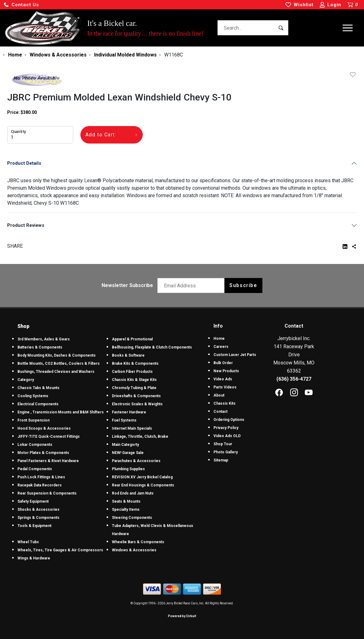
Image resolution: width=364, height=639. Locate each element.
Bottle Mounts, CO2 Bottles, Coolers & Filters (59, 363)
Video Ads (223, 379)
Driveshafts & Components (136, 396)
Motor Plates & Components (43, 453)
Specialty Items (126, 510)
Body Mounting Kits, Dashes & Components (57, 355)
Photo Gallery (226, 452)
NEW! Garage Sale (128, 453)
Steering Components (132, 518)
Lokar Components (35, 445)
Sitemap (221, 460)
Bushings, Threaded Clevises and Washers (56, 372)
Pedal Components (35, 469)
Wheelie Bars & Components (138, 542)
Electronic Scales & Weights (137, 404)
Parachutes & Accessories (136, 461)
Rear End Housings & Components (143, 485)
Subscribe (243, 285)
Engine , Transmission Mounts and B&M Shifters (61, 412)
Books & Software (128, 355)
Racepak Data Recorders (40, 485)
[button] (21, 5)
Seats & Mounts (126, 501)
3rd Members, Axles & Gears (44, 339)
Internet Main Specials (132, 428)
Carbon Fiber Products (132, 372)
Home (219, 339)
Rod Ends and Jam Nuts (133, 493)
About (219, 395)
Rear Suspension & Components (47, 493)
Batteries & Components (40, 347)
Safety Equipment (33, 501)
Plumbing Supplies (128, 469)
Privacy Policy (226, 428)
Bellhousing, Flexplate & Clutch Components (152, 347)
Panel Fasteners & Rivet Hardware (48, 461)
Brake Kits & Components (135, 363)
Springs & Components (38, 518)
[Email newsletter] (192, 285)
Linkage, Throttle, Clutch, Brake (140, 437)
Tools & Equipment (34, 526)
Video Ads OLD (227, 436)
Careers (221, 347)
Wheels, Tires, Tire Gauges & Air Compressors (60, 550)
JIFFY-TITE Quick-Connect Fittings (49, 437)
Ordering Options (229, 420)
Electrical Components (38, 404)
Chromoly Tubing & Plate (134, 388)
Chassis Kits (225, 403)
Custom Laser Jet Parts (235, 355)
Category (26, 380)
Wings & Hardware (34, 558)
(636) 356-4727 (294, 379)
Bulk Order (223, 363)
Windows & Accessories (134, 550)
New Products (226, 371)
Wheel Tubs (28, 542)
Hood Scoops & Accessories (44, 428)
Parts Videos (225, 387)
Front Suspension (34, 420)
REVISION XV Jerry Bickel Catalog (142, 477)
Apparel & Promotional (132, 339)
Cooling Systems (33, 396)
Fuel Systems (124, 420)
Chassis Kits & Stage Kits (134, 380)
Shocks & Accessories (38, 510)
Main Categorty (125, 445)
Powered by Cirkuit (182, 616)
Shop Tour (223, 444)
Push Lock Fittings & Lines (41, 477)
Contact (220, 412)
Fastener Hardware (129, 412)
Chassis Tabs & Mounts (38, 388)
